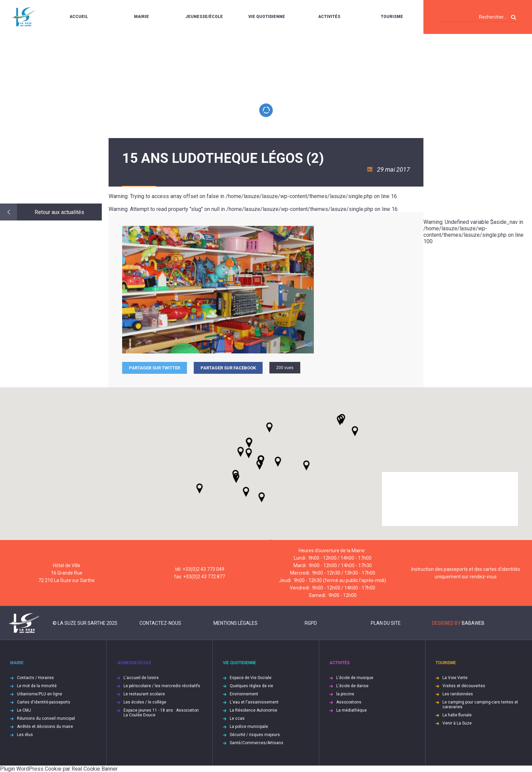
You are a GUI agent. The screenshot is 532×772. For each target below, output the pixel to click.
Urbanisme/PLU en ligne (40, 694)
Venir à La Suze (457, 723)
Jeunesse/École (204, 17)
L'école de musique (355, 678)
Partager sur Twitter (155, 368)
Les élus (25, 735)
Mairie (141, 17)
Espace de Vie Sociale (251, 678)
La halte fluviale (457, 715)
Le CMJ (24, 710)
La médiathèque (351, 710)
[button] (278, 462)
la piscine (345, 694)
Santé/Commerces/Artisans (256, 743)
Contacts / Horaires (35, 678)
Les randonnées (458, 694)
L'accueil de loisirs (141, 678)
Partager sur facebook (228, 368)
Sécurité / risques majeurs (255, 735)
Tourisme (392, 17)
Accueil (79, 17)
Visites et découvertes (464, 686)
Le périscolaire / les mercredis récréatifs (162, 686)
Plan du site (386, 623)
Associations (349, 702)
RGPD (311, 623)
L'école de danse (352, 686)
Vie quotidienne (267, 17)
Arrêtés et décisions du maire (45, 727)
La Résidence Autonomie (253, 710)
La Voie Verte (455, 678)
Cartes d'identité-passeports (44, 702)
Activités (329, 17)
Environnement (244, 694)
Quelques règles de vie (251, 686)
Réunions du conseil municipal (46, 718)
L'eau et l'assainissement (254, 702)
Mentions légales (235, 623)
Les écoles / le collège (145, 702)
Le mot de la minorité (37, 686)
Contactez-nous (160, 623)
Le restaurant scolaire (144, 694)
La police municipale (249, 727)
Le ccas (237, 718)
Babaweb (473, 623)
